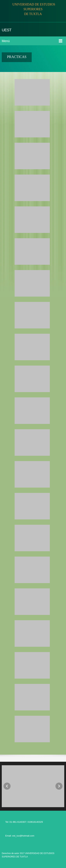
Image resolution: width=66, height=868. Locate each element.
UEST (7, 30)
